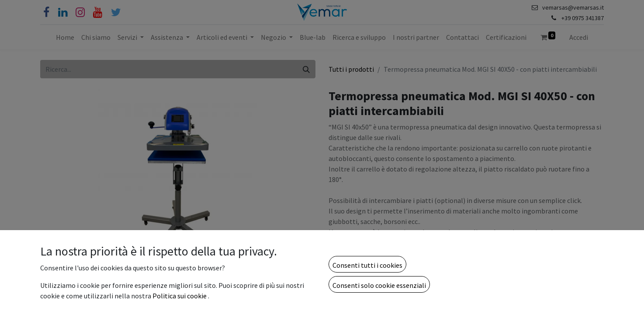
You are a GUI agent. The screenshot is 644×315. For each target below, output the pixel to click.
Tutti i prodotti (351, 69)
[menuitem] (65, 37)
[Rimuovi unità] (339, 280)
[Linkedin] (63, 12)
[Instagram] (80, 12)
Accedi (579, 37)
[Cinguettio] (116, 12)
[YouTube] (98, 12)
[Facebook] (46, 12)
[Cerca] (306, 69)
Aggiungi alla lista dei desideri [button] (379, 303)
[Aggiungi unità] (382, 280)
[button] (458, 280)
